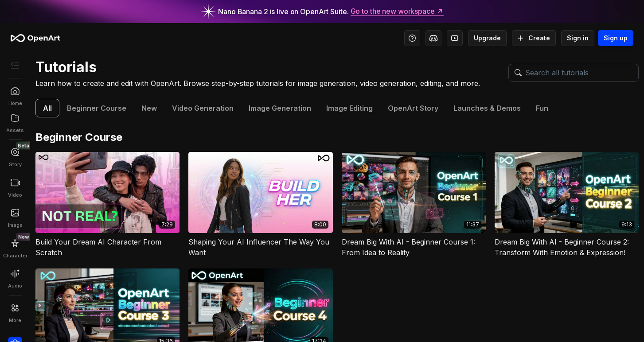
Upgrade (487, 38)
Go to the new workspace (397, 12)
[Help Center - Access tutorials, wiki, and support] (412, 38)
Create (534, 38)
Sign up (616, 38)
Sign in (578, 38)
